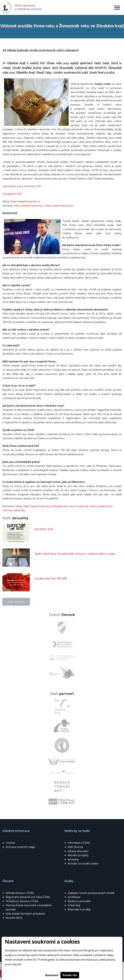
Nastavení (52, 975)
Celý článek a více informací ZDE (22, 186)
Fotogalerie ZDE (12, 194)
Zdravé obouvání (78, 851)
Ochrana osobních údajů (20, 847)
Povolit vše (70, 975)
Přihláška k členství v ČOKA (22, 901)
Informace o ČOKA (79, 843)
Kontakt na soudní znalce (83, 863)
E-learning (74, 905)
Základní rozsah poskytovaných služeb (91, 893)
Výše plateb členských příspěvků (25, 914)
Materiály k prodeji (79, 909)
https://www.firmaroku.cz (25, 201)
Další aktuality (16, 602)
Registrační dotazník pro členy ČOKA (28, 897)
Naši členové (75, 847)
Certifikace (74, 897)
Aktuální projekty (78, 855)
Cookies (10, 843)
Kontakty (73, 859)
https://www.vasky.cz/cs (59, 206)
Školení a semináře (79, 901)
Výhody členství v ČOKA (20, 893)
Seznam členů (14, 918)
